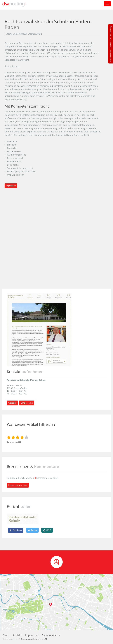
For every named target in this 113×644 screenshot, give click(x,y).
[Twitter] (32, 530)
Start (6, 635)
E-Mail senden (27, 403)
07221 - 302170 (18, 391)
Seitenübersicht (51, 635)
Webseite (12, 403)
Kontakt (17, 635)
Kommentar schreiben (18, 485)
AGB (46, 639)
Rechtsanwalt (35, 34)
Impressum (110, 56)
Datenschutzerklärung (110, 37)
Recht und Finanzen (16, 34)
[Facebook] (16, 530)
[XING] (47, 530)
